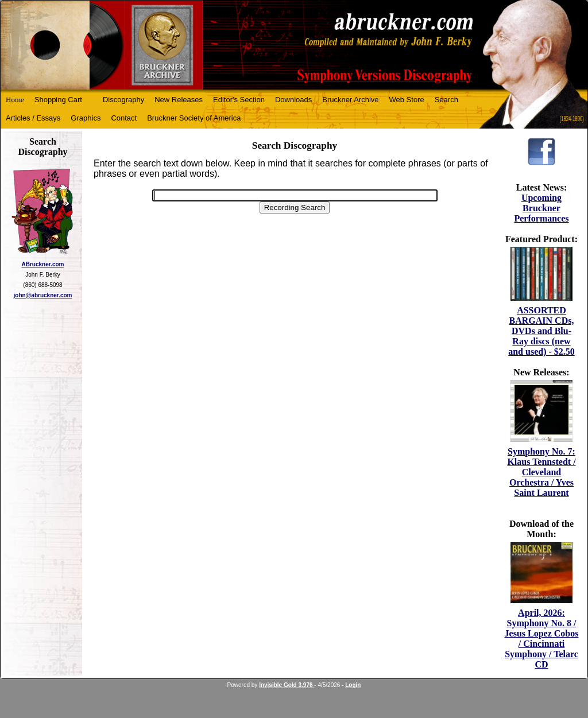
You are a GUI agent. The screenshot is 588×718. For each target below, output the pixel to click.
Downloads (293, 100)
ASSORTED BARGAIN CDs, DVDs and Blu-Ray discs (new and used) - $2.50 (541, 331)
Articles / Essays (33, 118)
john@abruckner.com (43, 295)
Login (353, 685)
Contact (124, 118)
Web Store (407, 100)
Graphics (86, 118)
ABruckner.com (43, 264)
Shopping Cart (58, 100)
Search (446, 100)
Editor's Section (239, 100)
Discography (123, 100)
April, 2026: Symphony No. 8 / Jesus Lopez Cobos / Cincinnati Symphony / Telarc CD (542, 639)
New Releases (179, 100)
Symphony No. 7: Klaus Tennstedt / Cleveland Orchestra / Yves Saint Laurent (541, 472)
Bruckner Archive (350, 100)
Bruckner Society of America (194, 118)
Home (15, 100)
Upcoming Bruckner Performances (541, 208)
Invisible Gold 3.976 (287, 685)
